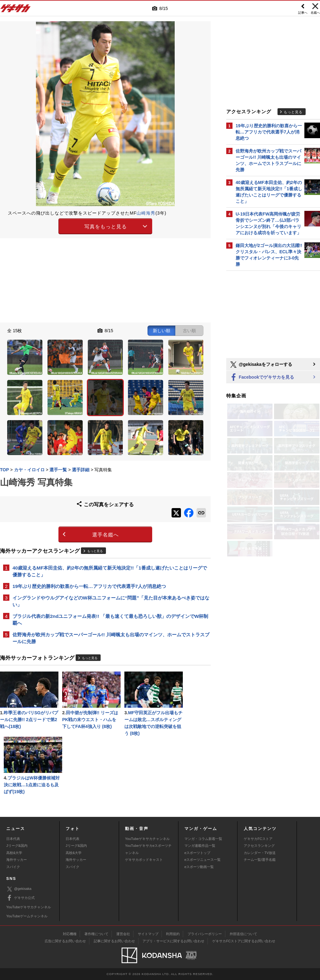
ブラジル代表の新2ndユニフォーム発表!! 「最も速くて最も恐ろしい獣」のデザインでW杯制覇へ (110, 620)
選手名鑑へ (105, 535)
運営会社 (123, 934)
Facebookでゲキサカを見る (262, 378)
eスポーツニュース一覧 (202, 860)
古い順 (189, 331)
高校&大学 (14, 853)
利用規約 (173, 934)
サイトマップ (148, 934)
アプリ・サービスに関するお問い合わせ (173, 941)
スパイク (13, 867)
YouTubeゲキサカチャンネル (147, 839)
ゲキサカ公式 (20, 898)
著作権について (96, 934)
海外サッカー (17, 860)
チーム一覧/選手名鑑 (260, 860)
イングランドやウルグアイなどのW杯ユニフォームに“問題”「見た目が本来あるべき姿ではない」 (111, 601)
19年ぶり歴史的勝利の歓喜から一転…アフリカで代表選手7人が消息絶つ (89, 586)
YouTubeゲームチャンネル (27, 916)
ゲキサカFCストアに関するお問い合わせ (244, 941)
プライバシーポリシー (205, 934)
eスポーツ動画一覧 (199, 867)
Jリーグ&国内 (17, 846)
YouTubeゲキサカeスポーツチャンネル (148, 849)
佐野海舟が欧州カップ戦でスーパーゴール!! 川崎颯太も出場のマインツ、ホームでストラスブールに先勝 (111, 638)
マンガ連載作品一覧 (200, 846)
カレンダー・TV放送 (260, 853)
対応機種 (70, 934)
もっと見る (95, 551)
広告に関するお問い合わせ (65, 941)
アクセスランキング (259, 846)
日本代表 (13, 839)
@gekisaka (19, 889)
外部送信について (243, 934)
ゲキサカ (16, 10)
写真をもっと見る (106, 227)
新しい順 (162, 331)
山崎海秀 (146, 213)
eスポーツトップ (197, 853)
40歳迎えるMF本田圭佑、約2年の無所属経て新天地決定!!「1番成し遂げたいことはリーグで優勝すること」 (110, 571)
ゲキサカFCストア (258, 839)
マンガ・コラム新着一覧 (203, 839)
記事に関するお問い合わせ (114, 941)
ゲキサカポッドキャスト (144, 860)
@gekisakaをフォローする (261, 365)
